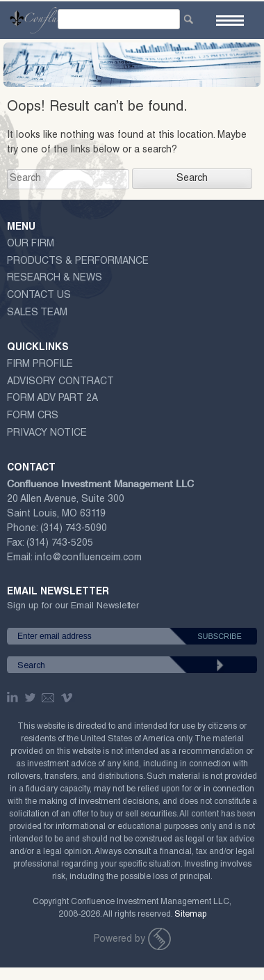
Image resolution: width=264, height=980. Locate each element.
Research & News (55, 278)
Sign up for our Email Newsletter (73, 609)
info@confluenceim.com (88, 558)
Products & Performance (78, 262)
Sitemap (190, 915)
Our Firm (31, 244)
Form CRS (33, 416)
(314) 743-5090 (74, 529)
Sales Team (37, 313)
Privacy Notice (47, 434)
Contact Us (39, 296)
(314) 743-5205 (60, 544)
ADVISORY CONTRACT (60, 382)
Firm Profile (40, 365)
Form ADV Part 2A (52, 399)
